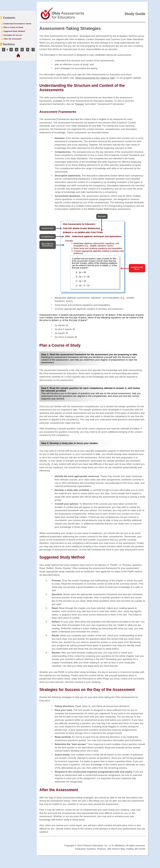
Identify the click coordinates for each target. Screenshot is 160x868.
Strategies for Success (13, 35)
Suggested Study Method (14, 31)
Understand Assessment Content (17, 24)
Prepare (80, 104)
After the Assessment (12, 39)
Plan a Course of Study (13, 27)
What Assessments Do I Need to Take (95, 78)
